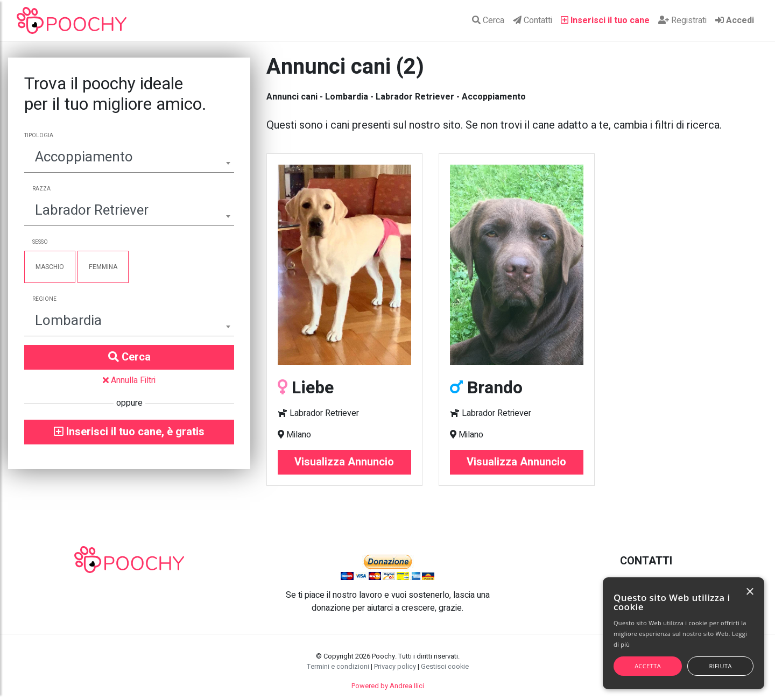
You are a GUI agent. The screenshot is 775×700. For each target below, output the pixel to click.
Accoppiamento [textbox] (84, 157)
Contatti (533, 20)
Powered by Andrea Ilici (388, 686)
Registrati (682, 20)
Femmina (103, 267)
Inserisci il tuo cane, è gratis (129, 432)
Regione (44, 299)
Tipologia (39, 136)
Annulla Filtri (129, 380)
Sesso (40, 242)
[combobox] (129, 158)
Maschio (50, 267)
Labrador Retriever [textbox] (92, 210)
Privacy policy (395, 667)
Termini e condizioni (338, 667)
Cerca (488, 20)
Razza (41, 189)
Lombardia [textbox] (68, 321)
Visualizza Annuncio (344, 462)
